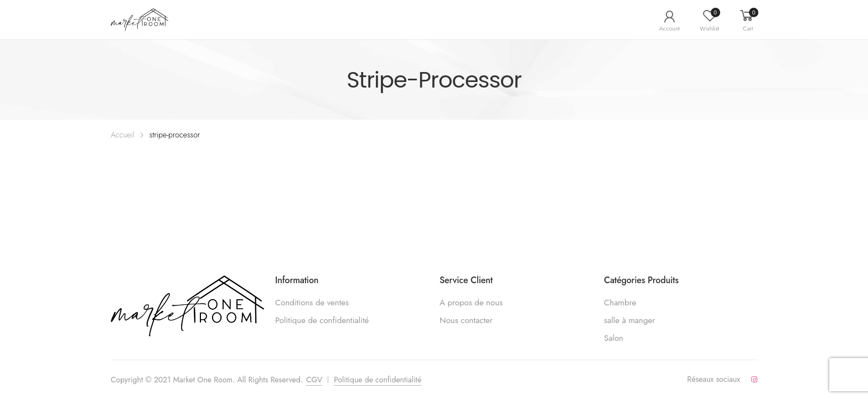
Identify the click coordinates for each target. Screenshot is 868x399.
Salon (614, 338)
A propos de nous (471, 303)
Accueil (123, 135)
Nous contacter (466, 320)
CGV (314, 380)
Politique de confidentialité (322, 320)
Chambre (620, 303)
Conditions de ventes (312, 303)
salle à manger (629, 320)
